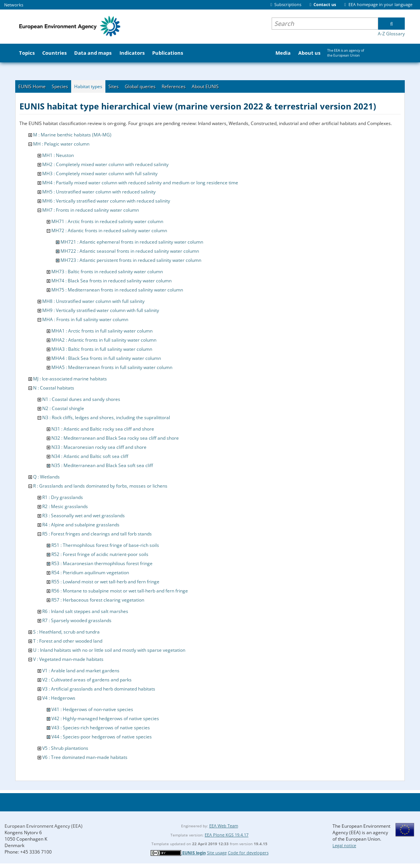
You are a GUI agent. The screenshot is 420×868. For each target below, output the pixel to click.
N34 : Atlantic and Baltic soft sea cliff (90, 456)
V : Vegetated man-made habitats (68, 659)
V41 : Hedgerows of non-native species (92, 709)
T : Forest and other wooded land (68, 641)
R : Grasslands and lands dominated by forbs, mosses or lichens (100, 486)
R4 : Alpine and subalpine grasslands (81, 525)
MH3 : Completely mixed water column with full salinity (100, 173)
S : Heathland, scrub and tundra (66, 632)
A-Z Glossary (391, 34)
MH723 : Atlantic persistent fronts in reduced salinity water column (131, 260)
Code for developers (248, 853)
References (174, 86)
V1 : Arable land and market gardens (81, 671)
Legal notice (344, 845)
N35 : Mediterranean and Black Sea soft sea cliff (102, 465)
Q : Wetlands (46, 477)
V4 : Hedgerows (59, 698)
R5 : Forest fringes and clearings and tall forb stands (97, 534)
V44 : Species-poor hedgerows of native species (102, 737)
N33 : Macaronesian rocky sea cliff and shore (99, 447)
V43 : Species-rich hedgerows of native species (101, 728)
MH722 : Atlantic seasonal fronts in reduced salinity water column (130, 251)
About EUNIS (205, 86)
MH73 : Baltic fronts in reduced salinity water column (107, 272)
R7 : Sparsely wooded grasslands (77, 620)
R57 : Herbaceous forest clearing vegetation (98, 600)
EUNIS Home (32, 86)
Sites (114, 86)
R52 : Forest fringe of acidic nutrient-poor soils (100, 554)
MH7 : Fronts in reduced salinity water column (91, 210)
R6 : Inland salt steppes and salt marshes (85, 611)
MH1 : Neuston (58, 155)
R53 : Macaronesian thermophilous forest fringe (102, 563)
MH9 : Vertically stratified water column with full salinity (101, 310)
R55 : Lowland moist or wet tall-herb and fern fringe (105, 582)
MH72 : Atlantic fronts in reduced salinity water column (109, 230)
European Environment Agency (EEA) (44, 826)
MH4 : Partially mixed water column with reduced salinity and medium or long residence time (140, 183)
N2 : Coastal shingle (63, 408)
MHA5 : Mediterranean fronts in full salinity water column (112, 367)
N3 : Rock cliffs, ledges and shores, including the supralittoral (106, 417)
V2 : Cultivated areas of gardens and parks (87, 680)
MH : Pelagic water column (61, 144)
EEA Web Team (224, 826)
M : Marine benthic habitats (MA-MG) (72, 135)
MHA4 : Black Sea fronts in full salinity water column (106, 358)
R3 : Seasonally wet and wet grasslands (84, 516)
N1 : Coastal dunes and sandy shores (81, 399)
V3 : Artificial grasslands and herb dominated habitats (99, 689)
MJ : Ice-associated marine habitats (70, 379)
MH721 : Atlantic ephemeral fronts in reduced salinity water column (132, 242)
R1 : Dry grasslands (63, 497)
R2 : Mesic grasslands (65, 506)
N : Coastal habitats (54, 388)
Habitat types (88, 86)
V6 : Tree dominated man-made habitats (85, 757)
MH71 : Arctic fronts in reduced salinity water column (107, 221)
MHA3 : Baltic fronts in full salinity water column (102, 349)
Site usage (217, 853)
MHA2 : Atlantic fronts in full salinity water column (104, 340)
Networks (14, 5)
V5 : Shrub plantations (65, 748)
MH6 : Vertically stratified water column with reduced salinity (106, 201)
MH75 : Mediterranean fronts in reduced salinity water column (117, 290)
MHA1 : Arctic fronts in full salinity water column (102, 331)
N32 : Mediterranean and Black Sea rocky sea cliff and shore (115, 438)
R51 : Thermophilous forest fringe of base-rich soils (105, 545)
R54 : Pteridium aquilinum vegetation (90, 573)
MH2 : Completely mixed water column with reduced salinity (105, 164)
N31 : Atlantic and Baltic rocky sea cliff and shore (103, 429)
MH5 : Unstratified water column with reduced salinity (99, 192)
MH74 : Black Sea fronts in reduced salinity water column (111, 281)
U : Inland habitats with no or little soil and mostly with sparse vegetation (109, 650)
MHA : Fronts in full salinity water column (85, 319)
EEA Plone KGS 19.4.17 (227, 835)
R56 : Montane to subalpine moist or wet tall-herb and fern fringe (120, 591)
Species (60, 86)
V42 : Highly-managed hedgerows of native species (105, 718)
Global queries (140, 86)
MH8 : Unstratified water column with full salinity (93, 301)
